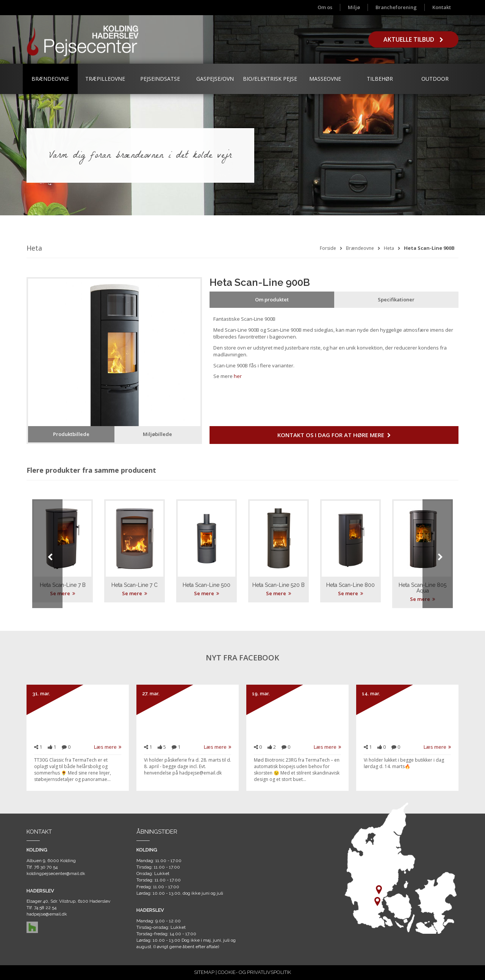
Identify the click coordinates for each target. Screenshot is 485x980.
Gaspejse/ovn (215, 79)
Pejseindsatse (160, 79)
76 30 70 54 (46, 867)
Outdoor (435, 79)
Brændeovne (50, 79)
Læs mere (108, 747)
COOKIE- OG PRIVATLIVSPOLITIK (254, 972)
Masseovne (325, 79)
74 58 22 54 (45, 908)
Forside (328, 248)
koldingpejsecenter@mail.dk (56, 873)
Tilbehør (380, 79)
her (238, 376)
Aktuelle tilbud (413, 39)
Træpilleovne (105, 79)
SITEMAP (204, 972)
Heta (389, 248)
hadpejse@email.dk (47, 914)
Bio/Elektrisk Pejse (270, 79)
